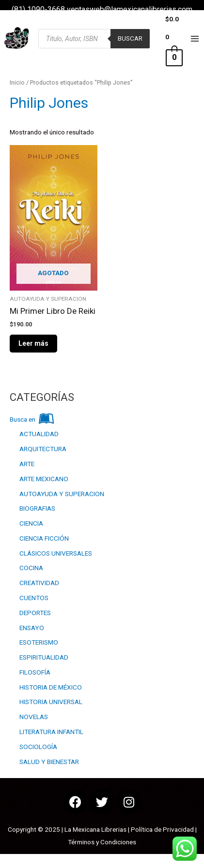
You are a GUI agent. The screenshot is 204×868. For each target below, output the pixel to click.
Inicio (17, 82)
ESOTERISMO (39, 642)
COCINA (31, 568)
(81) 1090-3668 (38, 9)
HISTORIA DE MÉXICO (51, 687)
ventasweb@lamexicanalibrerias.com (130, 9)
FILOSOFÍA (35, 672)
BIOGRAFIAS (37, 508)
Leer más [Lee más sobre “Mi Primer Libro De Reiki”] (33, 343)
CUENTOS (34, 598)
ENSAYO (32, 628)
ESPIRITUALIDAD (44, 657)
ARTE (27, 464)
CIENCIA (31, 523)
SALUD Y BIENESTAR (49, 762)
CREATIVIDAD (39, 583)
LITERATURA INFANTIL (51, 732)
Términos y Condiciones (102, 842)
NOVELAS (34, 717)
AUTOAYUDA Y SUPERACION (62, 494)
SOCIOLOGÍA (38, 747)
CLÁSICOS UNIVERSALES (56, 553)
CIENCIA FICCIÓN (44, 538)
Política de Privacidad (162, 829)
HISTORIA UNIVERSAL (51, 702)
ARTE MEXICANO (44, 479)
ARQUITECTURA (43, 449)
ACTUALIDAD (39, 434)
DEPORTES (35, 613)
